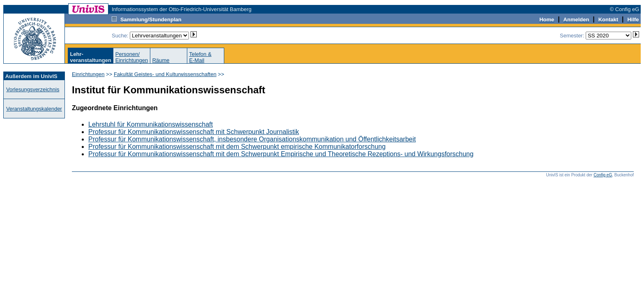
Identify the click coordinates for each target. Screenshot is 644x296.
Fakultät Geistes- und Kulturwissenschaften (165, 74)
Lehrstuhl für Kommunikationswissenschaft (151, 124)
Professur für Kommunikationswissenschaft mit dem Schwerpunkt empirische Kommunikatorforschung (237, 147)
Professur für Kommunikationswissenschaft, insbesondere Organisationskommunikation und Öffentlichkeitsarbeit (252, 139)
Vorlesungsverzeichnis (33, 89)
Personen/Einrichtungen (132, 57)
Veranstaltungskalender (34, 109)
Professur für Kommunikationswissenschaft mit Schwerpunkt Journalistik (194, 132)
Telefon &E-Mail (200, 57)
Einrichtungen (88, 74)
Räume (161, 60)
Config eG (603, 175)
